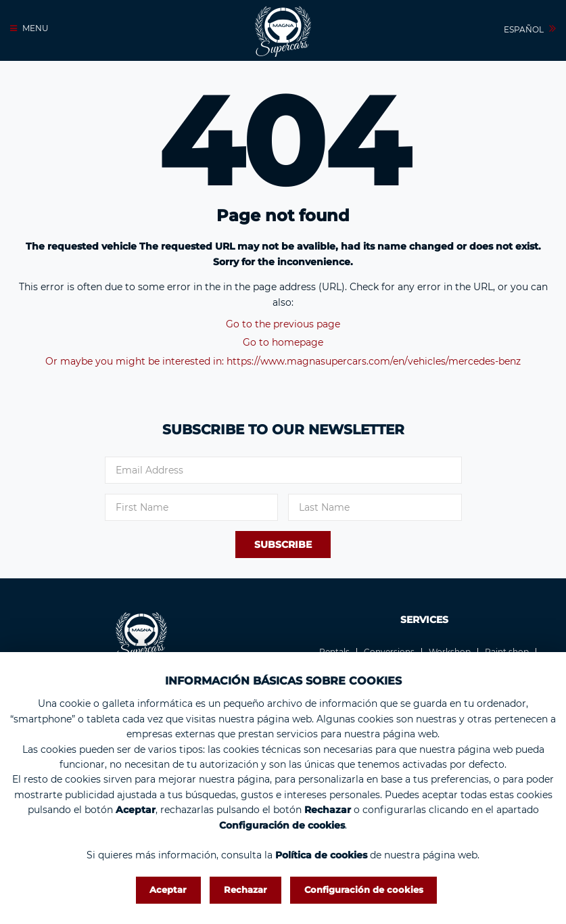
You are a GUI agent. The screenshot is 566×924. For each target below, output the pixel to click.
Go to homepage (283, 342)
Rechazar (245, 890)
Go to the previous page (283, 324)
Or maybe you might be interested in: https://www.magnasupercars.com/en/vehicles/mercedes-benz (283, 361)
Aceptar (168, 890)
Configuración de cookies (364, 890)
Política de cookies (321, 855)
